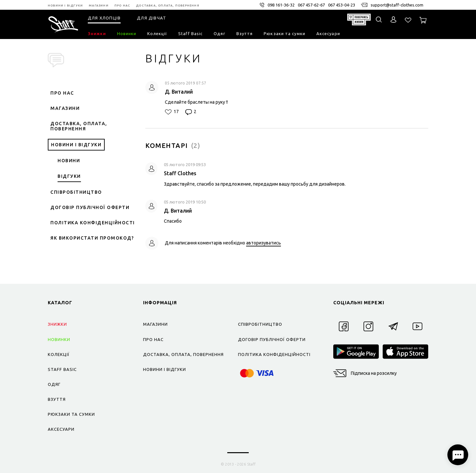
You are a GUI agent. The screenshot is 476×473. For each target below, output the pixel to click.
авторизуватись (264, 243)
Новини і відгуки (76, 145)
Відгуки (69, 176)
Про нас (62, 93)
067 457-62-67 (311, 5)
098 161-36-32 (281, 5)
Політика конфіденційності (93, 223)
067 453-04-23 (342, 5)
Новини (69, 161)
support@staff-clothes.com (397, 5)
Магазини (65, 108)
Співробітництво (76, 192)
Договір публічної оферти (90, 207)
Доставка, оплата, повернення (79, 126)
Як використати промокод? (92, 238)
